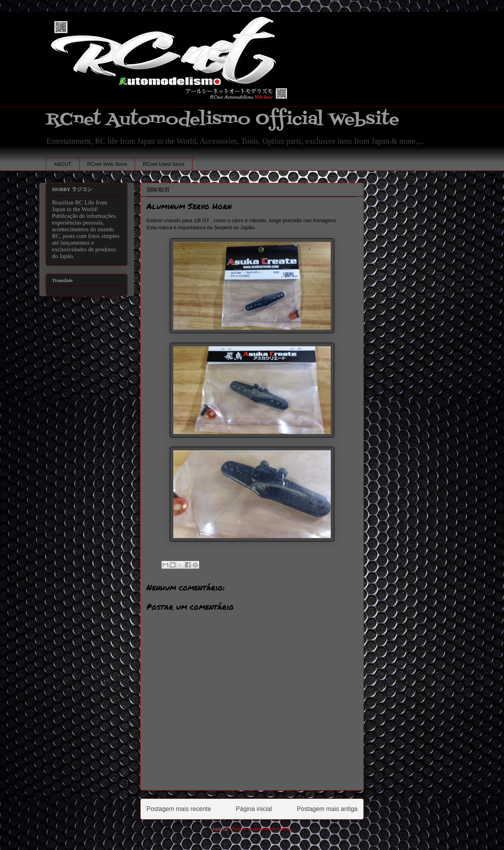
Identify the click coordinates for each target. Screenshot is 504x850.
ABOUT (63, 164)
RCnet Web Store (107, 164)
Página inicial (254, 809)
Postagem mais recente (179, 809)
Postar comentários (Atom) (262, 829)
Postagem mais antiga (327, 809)
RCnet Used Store (164, 164)
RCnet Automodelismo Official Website (222, 120)
